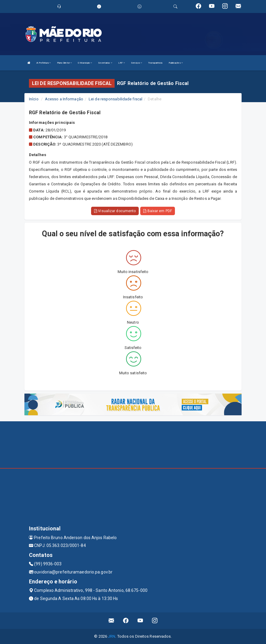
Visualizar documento (115, 211)
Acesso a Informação (64, 99)
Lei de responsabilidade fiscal (116, 99)
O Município (85, 63)
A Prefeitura (44, 63)
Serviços (136, 63)
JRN (112, 636)
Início (34, 99)
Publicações (176, 63)
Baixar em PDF (158, 211)
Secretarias (105, 63)
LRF (122, 63)
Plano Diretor (65, 63)
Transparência (155, 63)
